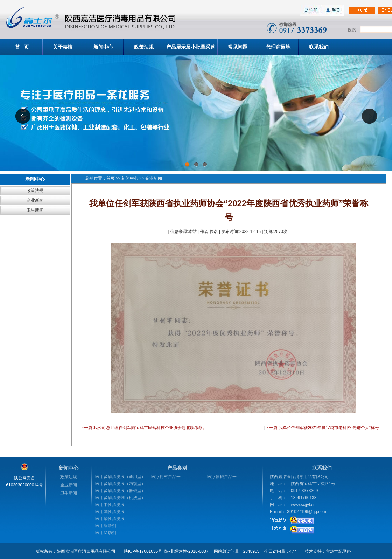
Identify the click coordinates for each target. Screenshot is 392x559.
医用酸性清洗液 (110, 519)
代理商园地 (278, 47)
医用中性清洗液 (110, 505)
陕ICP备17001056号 (143, 551)
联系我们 (319, 47)
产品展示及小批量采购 (191, 47)
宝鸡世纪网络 (338, 551)
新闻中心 (103, 47)
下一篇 (271, 428)
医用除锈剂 (106, 533)
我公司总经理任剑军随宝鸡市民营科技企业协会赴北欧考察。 (150, 428)
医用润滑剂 (106, 526)
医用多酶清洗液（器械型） (120, 491)
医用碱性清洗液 (110, 512)
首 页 (22, 47)
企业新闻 (35, 200)
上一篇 (86, 428)
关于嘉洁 (63, 47)
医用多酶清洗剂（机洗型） (120, 498)
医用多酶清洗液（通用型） (120, 477)
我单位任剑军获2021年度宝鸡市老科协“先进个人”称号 (329, 428)
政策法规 (144, 47)
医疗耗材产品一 (166, 477)
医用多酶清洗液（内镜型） (120, 484)
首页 (111, 178)
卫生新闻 (35, 210)
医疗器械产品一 (222, 477)
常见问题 (238, 47)
